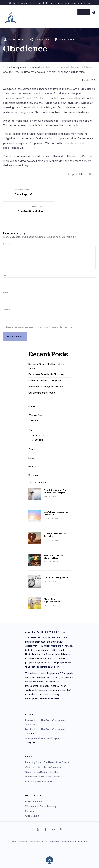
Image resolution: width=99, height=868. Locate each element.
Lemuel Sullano (16, 39)
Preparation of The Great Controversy (45, 703)
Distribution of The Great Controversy (45, 712)
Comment (8, 227)
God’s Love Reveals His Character (46, 357)
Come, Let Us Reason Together (45, 363)
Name (6, 258)
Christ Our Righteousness (52, 583)
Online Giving (32, 799)
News (31, 441)
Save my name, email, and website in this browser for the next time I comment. (40, 310)
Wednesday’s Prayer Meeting (41, 789)
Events (32, 449)
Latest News (37, 465)
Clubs (31, 413)
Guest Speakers (34, 784)
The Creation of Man (71, 192)
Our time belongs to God (42, 376)
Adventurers (37, 419)
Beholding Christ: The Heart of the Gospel (55, 474)
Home (32, 389)
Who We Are (35, 398)
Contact (33, 432)
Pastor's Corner (67, 39)
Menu (84, 12)
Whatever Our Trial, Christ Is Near (46, 370)
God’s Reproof (28, 192)
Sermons (33, 458)
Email (6, 275)
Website (7, 293)
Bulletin (35, 404)
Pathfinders (37, 423)
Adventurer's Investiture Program (43, 721)
